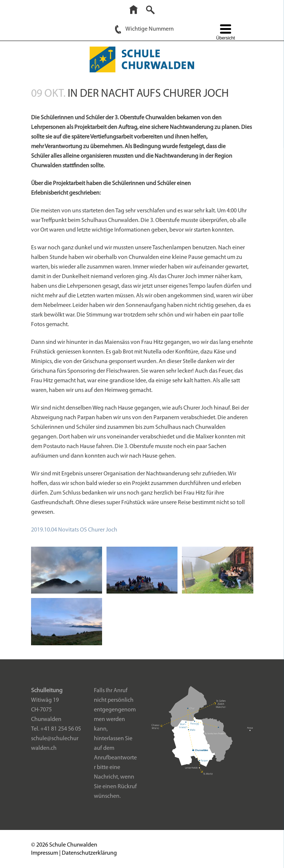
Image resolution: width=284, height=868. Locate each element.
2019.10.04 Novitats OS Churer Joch (74, 530)
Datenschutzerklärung (89, 853)
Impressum (45, 853)
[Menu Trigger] (225, 33)
